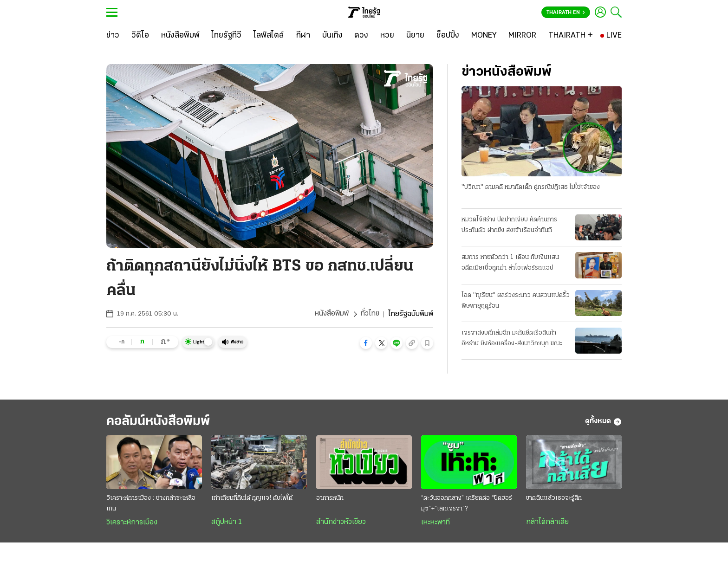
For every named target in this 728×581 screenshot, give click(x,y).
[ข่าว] (113, 36)
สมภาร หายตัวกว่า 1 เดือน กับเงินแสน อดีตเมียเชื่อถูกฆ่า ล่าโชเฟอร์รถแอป (510, 263)
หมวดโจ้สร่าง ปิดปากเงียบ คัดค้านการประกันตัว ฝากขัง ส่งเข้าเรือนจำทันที (509, 225)
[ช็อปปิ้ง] (448, 36)
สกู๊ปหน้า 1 (227, 523)
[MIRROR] (522, 36)
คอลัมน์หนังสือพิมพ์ (161, 422)
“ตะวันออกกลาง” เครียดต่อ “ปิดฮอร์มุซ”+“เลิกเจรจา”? (467, 504)
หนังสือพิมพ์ (331, 314)
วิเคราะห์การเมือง (132, 523)
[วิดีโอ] (140, 36)
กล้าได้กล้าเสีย (547, 523)
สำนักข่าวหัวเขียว (341, 523)
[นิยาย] (415, 36)
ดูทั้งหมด (603, 422)
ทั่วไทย (370, 314)
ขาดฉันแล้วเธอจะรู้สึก (554, 499)
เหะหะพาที (435, 523)
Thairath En (566, 13)
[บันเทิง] (332, 36)
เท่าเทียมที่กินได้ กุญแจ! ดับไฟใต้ (252, 499)
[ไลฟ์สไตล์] (269, 36)
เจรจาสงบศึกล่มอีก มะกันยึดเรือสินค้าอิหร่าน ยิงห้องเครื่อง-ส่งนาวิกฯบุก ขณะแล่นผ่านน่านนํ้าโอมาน (512, 339)
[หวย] (387, 36)
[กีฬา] (303, 36)
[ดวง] (361, 36)
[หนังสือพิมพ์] (180, 36)
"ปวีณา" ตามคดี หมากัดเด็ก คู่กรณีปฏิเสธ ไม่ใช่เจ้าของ (531, 187)
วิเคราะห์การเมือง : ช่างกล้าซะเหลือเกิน (151, 504)
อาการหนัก (330, 499)
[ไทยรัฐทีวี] (226, 36)
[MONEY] (484, 36)
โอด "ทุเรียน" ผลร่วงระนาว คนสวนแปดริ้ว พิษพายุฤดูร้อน (516, 301)
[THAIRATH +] (571, 36)
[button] (366, 343)
